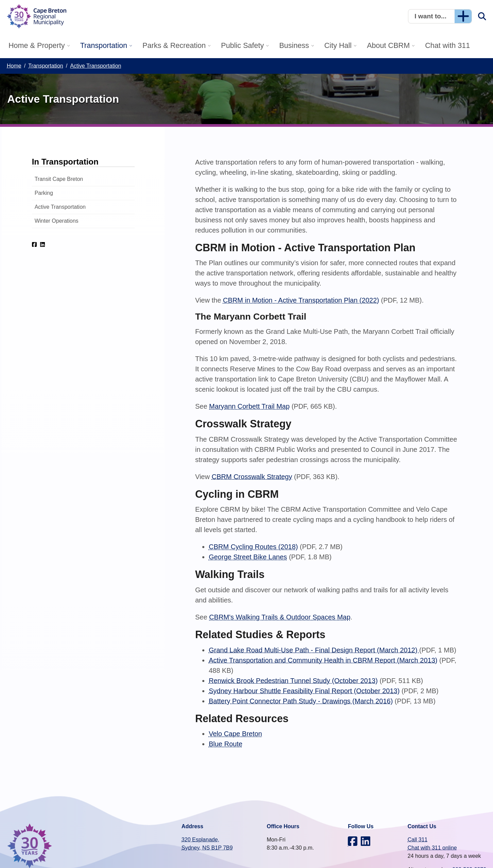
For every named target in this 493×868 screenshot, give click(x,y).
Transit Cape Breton (59, 179)
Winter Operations (57, 221)
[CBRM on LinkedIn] (42, 244)
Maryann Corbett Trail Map (249, 406)
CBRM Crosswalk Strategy (252, 477)
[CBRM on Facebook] (34, 244)
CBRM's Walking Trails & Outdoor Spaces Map (280, 617)
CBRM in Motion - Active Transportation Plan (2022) (301, 300)
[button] (440, 16)
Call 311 (418, 840)
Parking (44, 193)
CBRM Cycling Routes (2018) (253, 547)
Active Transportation (60, 207)
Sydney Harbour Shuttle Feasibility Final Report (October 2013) (304, 691)
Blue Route (226, 744)
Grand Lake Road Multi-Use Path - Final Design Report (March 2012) (314, 650)
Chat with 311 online (432, 848)
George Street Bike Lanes (248, 557)
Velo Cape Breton (235, 734)
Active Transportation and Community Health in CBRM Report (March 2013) (323, 660)
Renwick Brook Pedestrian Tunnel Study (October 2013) (293, 681)
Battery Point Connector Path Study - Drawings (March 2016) (301, 701)
